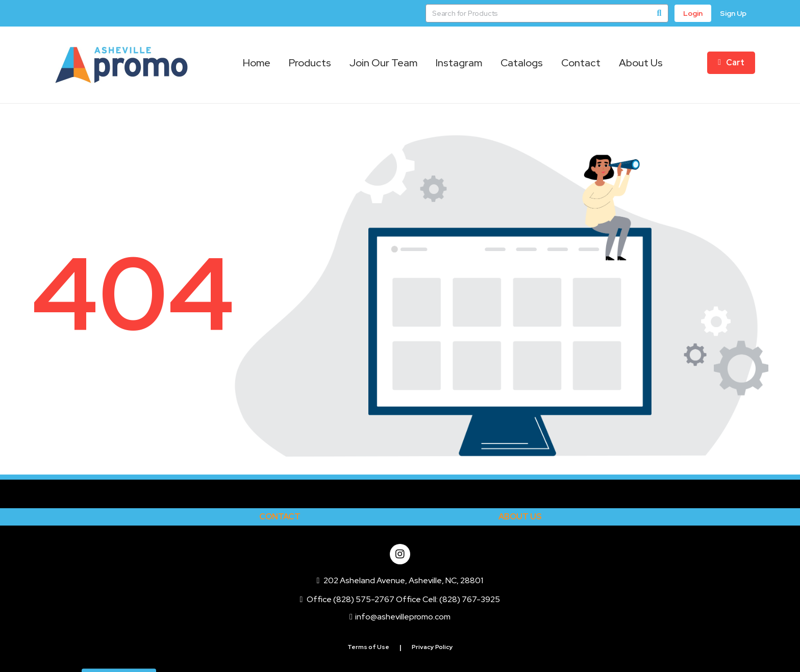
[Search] (659, 13)
